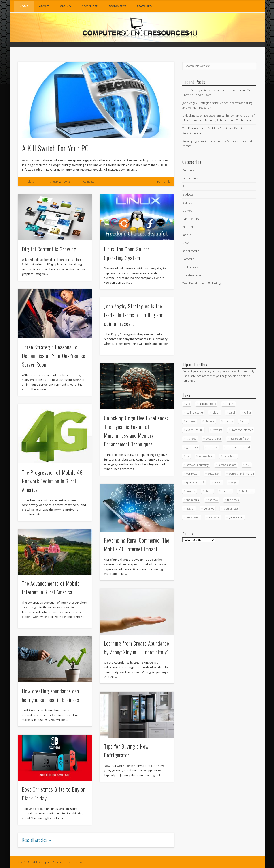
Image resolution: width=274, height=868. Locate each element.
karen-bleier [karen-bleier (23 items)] (206, 456)
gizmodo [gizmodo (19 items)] (191, 439)
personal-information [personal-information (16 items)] (241, 474)
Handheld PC (191, 219)
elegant (32, 182)
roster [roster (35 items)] (218, 482)
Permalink (163, 182)
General (188, 211)
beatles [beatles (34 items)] (230, 404)
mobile (187, 235)
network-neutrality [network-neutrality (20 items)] (198, 465)
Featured (144, 6)
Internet (188, 227)
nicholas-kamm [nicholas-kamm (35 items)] (227, 465)
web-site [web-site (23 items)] (214, 517)
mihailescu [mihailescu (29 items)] (230, 456)
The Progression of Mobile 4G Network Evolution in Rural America (52, 481)
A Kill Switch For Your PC (56, 148)
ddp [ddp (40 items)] (245, 421)
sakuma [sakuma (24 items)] (191, 491)
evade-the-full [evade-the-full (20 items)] (195, 430)
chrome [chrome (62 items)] (210, 421)
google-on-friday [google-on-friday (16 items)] (240, 439)
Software (188, 259)
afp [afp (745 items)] (188, 404)
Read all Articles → (37, 840)
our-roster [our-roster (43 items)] (192, 474)
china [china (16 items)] (248, 412)
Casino (65, 6)
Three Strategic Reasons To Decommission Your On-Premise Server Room (54, 355)
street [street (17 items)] (209, 491)
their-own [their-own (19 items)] (233, 500)
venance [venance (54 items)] (209, 509)
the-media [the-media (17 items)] (193, 500)
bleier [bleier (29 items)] (216, 412)
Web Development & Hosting (202, 283)
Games (187, 202)
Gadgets (188, 194)
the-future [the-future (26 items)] (247, 491)
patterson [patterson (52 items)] (214, 474)
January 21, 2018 (60, 182)
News (186, 243)
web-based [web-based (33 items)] (193, 517)
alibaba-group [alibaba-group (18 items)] (208, 404)
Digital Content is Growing (49, 249)
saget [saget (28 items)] (234, 482)
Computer (90, 6)
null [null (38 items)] (248, 465)
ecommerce (117, 6)
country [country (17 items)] (228, 421)
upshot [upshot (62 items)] (190, 509)
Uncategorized (192, 275)
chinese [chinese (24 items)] (191, 421)
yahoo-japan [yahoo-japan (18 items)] (236, 517)
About (44, 6)
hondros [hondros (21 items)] (212, 447)
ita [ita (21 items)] (188, 456)
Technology (190, 267)
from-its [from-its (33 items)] (217, 430)
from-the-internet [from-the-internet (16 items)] (242, 430)
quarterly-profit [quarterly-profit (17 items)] (195, 482)
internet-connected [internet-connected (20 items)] (238, 447)
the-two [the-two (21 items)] (213, 500)
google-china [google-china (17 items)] (213, 439)
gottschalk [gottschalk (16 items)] (192, 447)
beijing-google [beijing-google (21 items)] (195, 412)
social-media (191, 251)
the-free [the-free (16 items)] (227, 491)
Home (24, 6)
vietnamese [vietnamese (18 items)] (231, 509)
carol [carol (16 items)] (232, 412)
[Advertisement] (216, 323)
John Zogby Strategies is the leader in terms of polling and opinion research (134, 315)
